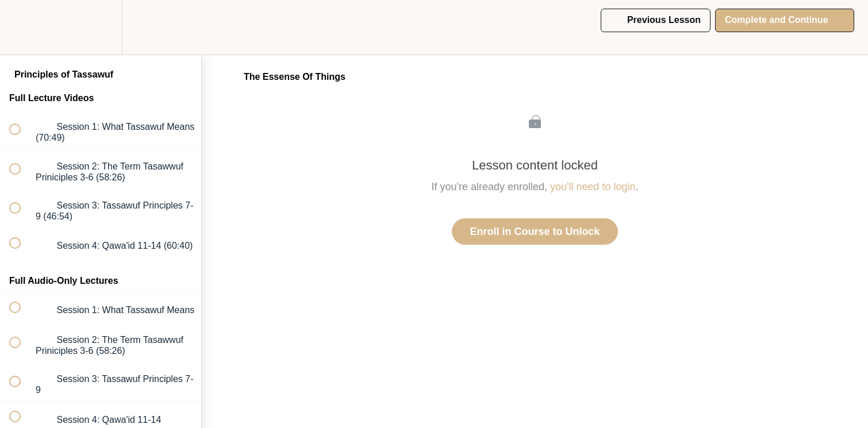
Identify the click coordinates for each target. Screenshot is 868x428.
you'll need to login (593, 187)
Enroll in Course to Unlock (535, 232)
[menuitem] (101, 27)
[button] (21, 27)
